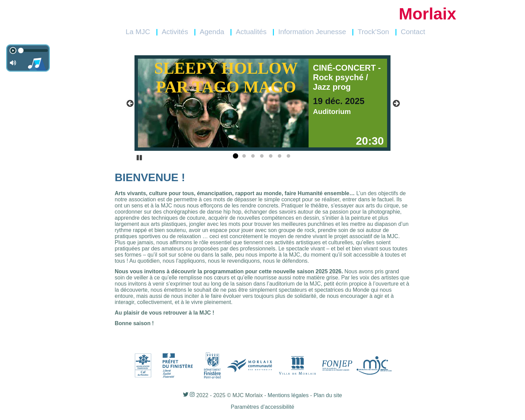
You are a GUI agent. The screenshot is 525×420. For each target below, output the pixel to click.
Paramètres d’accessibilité (262, 407)
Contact (413, 32)
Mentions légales (288, 395)
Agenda (212, 32)
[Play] (13, 50)
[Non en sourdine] (13, 63)
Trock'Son (373, 32)
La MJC (138, 32)
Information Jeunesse (312, 32)
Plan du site (328, 395)
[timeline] (32, 50)
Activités (175, 32)
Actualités (251, 32)
